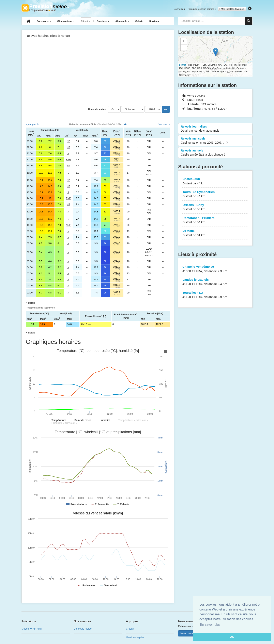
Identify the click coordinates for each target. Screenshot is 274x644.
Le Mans (215, 233)
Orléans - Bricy (215, 207)
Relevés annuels (215, 153)
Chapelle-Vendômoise (215, 269)
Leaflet (182, 65)
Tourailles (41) (215, 295)
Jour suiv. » (164, 124)
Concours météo (83, 629)
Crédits (130, 629)
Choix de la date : (98, 109)
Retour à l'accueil (45, 8)
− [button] (184, 48)
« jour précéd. (33, 124)
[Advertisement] (98, 73)
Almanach (122, 21)
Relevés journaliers (215, 129)
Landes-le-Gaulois (215, 282)
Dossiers (103, 21)
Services (154, 21)
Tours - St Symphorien (215, 194)
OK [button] (232, 637)
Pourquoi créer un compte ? (202, 9)
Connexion (179, 9)
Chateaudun (215, 181)
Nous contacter (189, 633)
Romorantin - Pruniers (215, 220)
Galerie (139, 21)
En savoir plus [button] (210, 625)
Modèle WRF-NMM (32, 629)
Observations (66, 21)
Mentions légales (135, 638)
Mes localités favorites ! (232, 9)
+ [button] (184, 41)
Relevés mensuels (215, 141)
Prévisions (44, 21)
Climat (86, 21)
